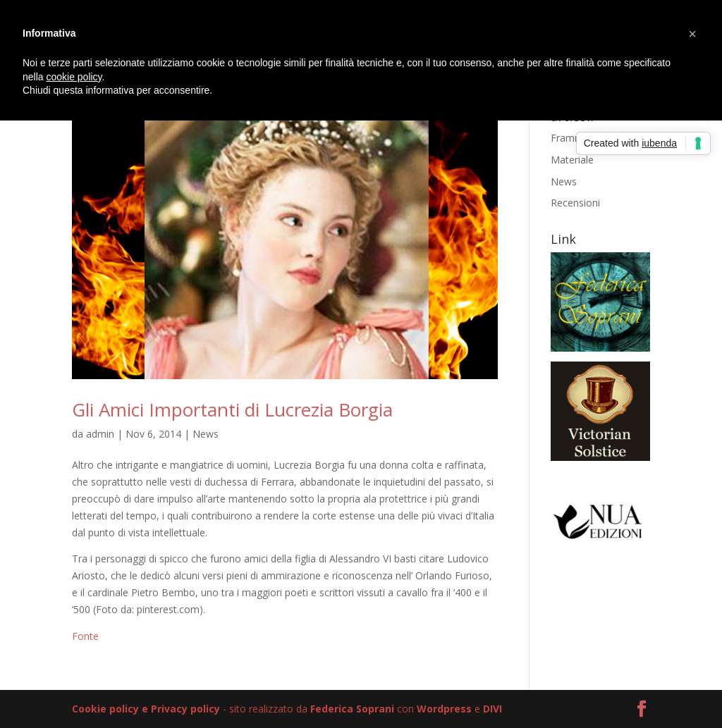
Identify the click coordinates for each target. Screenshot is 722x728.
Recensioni (575, 203)
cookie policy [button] (74, 77)
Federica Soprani (352, 709)
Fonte (85, 636)
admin (100, 434)
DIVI (492, 709)
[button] (692, 34)
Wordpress (444, 709)
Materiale (572, 160)
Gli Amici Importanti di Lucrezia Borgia (232, 409)
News (206, 434)
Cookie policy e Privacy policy (146, 709)
